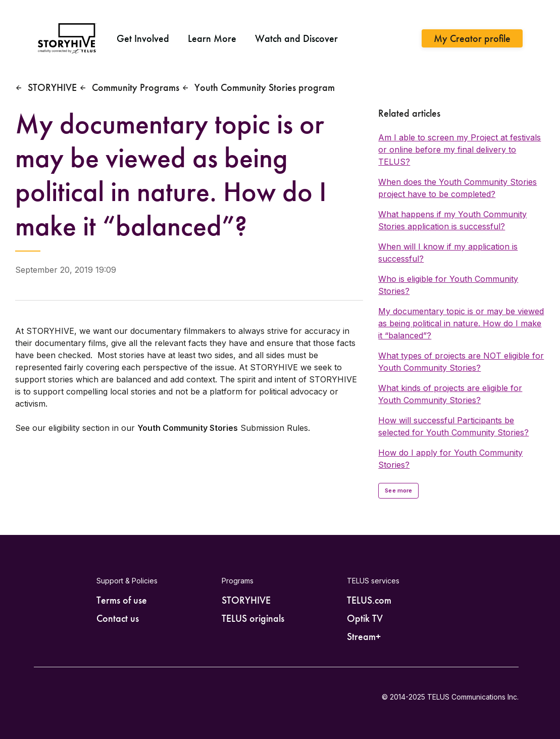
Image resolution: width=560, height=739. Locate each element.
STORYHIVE (52, 87)
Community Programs (136, 87)
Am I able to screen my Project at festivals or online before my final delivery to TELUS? (460, 150)
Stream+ (364, 636)
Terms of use (122, 600)
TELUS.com (369, 600)
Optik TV (365, 618)
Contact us (118, 618)
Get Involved (143, 38)
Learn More (212, 38)
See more (398, 490)
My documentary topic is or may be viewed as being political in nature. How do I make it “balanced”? (461, 323)
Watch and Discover (296, 38)
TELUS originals (253, 618)
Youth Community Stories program (265, 87)
